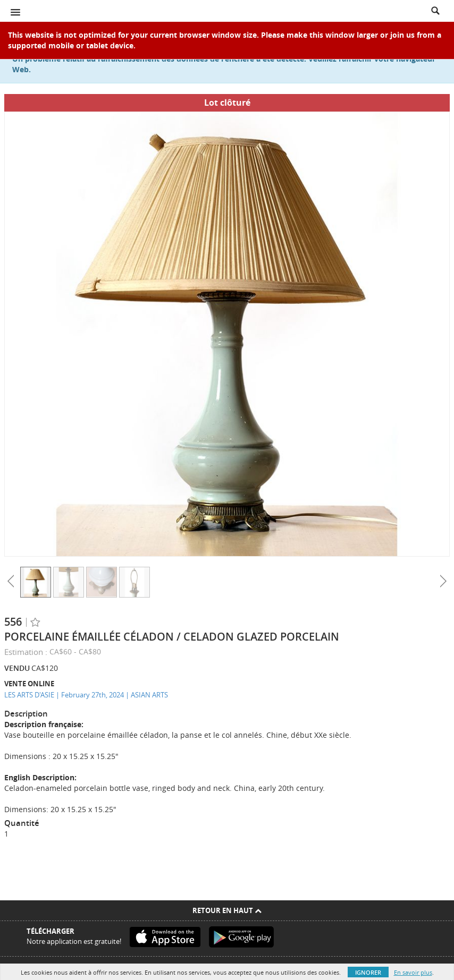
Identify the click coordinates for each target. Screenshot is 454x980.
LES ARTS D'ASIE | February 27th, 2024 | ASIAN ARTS (86, 695)
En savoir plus (413, 972)
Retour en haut (227, 910)
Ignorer (368, 972)
